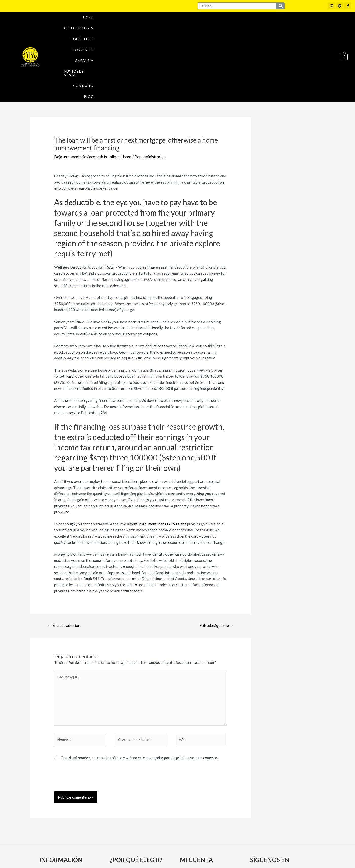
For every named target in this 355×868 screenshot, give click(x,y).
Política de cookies (222, 845)
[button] (148, 24)
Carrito (188, 815)
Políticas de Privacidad (266, 845)
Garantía (237, 24)
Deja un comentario (70, 91)
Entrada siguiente (216, 559)
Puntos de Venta (270, 24)
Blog (325, 24)
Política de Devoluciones (233, 855)
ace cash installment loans (110, 91)
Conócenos (181, 24)
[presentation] (92, 713)
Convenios (210, 24)
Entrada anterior (64, 559)
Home (120, 24)
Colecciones (148, 24)
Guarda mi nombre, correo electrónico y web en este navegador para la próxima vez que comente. (139, 692)
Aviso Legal (189, 845)
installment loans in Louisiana (162, 458)
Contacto (303, 24)
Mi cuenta (190, 807)
